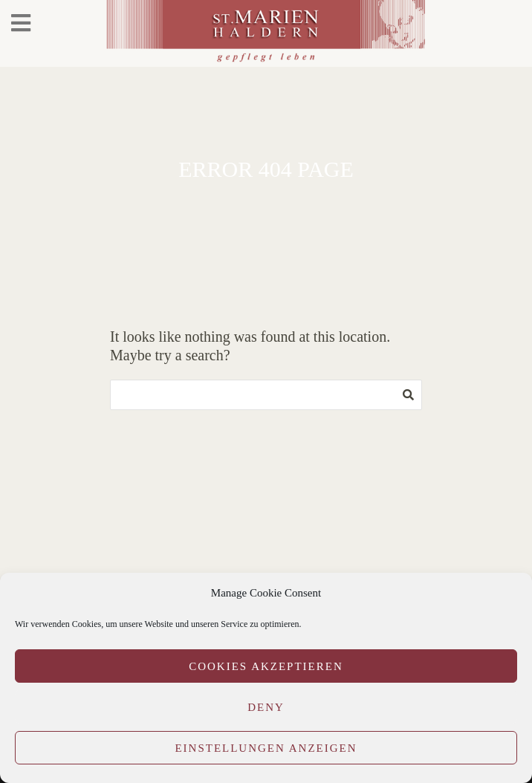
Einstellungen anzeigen (266, 748)
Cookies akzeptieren (266, 666)
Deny (266, 707)
